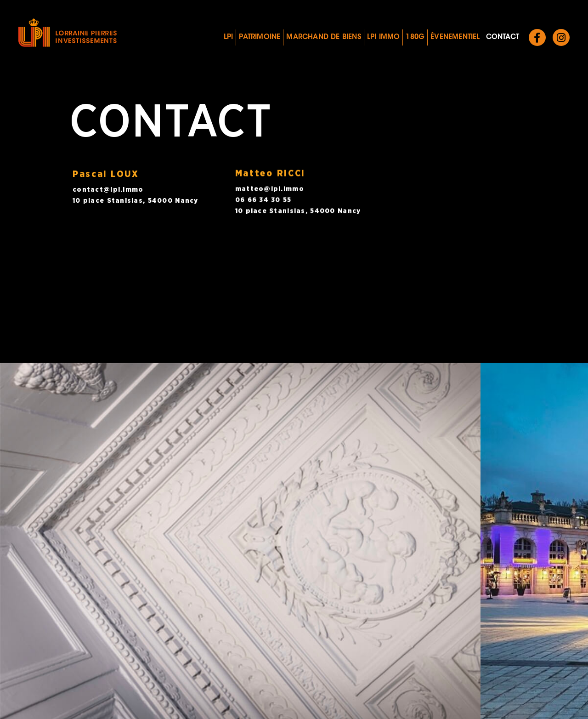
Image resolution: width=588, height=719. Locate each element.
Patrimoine (260, 37)
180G (415, 37)
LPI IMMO (384, 37)
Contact (503, 37)
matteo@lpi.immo (270, 187)
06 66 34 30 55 (263, 198)
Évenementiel (455, 37)
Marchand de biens (323, 37)
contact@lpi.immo (108, 190)
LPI (229, 37)
